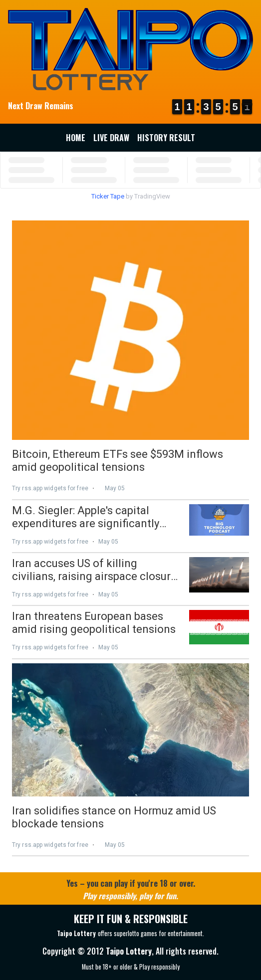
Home (76, 138)
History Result (166, 138)
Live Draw (111, 138)
